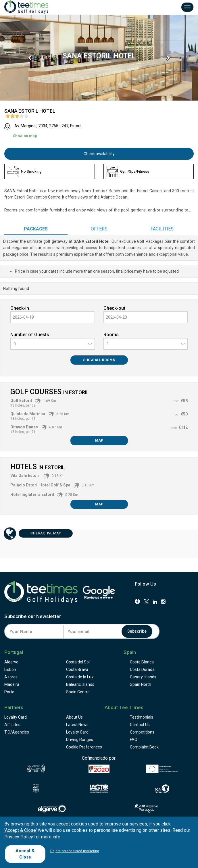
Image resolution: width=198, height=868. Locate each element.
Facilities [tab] (162, 229)
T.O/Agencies (17, 732)
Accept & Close (25, 854)
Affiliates (12, 725)
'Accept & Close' (21, 830)
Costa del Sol (78, 662)
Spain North (141, 684)
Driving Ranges (80, 740)
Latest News (77, 725)
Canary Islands (143, 677)
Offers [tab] (99, 229)
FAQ (134, 740)
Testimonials (142, 717)
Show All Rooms (99, 360)
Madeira (12, 684)
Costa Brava (77, 669)
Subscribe (137, 632)
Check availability (99, 154)
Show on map (25, 136)
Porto (9, 692)
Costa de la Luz (80, 677)
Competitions (142, 732)
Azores (11, 677)
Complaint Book (144, 747)
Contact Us (140, 725)
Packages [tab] (36, 229)
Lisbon (10, 669)
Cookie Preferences (84, 747)
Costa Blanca (142, 662)
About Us (74, 717)
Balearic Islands (80, 684)
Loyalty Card (16, 717)
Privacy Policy (19, 837)
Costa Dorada (142, 669)
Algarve (11, 662)
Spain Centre (78, 692)
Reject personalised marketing (75, 851)
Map (99, 440)
